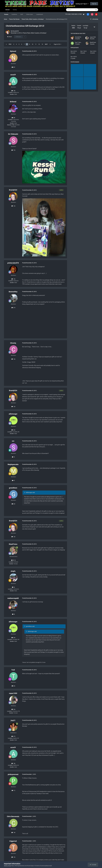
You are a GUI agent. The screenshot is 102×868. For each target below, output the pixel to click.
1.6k (13, 359)
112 (13, 790)
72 (13, 457)
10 (33, 44)
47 (13, 480)
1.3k (13, 857)
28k (13, 118)
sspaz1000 (13, 693)
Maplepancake (13, 464)
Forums (6, 14)
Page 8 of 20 (57, 44)
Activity (15, 10)
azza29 (13, 75)
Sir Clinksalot (13, 134)
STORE (80, 14)
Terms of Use (7, 866)
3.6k (13, 430)
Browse (8, 11)
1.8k (13, 91)
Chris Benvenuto (13, 816)
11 (36, 44)
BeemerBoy (13, 292)
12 (39, 44)
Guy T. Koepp (79, 42)
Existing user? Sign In (82, 4)
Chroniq (13, 343)
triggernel (13, 841)
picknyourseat (13, 774)
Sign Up (94, 4)
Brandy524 (16, 31)
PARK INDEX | (75, 14)
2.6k (13, 709)
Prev (10, 44)
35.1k (13, 560)
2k (13, 614)
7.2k (13, 150)
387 (13, 67)
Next (46, 44)
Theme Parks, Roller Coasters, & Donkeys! (35, 33)
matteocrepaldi (13, 598)
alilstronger (13, 414)
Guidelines (14, 14)
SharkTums (13, 544)
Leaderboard (40, 14)
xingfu (13, 571)
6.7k (13, 308)
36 (13, 587)
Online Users (30, 14)
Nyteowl (13, 51)
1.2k (13, 206)
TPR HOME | (68, 14)
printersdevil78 (13, 263)
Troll (13, 670)
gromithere (13, 488)
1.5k (13, 279)
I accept (93, 865)
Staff (22, 14)
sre (13, 441)
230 (13, 504)
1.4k (13, 833)
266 (13, 686)
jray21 (13, 720)
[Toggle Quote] (25, 492)
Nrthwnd (13, 102)
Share (10, 37)
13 (42, 44)
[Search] (76, 10)
